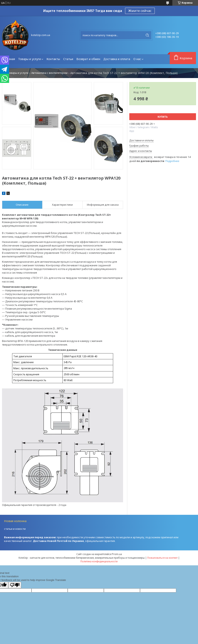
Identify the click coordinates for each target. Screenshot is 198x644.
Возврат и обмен (88, 59)
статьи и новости (15, 529)
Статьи (68, 59)
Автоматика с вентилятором (49, 73)
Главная (9, 59)
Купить (163, 117)
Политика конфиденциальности (99, 561)
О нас (137, 59)
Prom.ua (117, 554)
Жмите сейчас (140, 11)
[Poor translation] (15, 585)
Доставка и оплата (117, 59)
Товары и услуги (29, 59)
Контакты (53, 59)
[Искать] (147, 35)
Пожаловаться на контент (162, 558)
